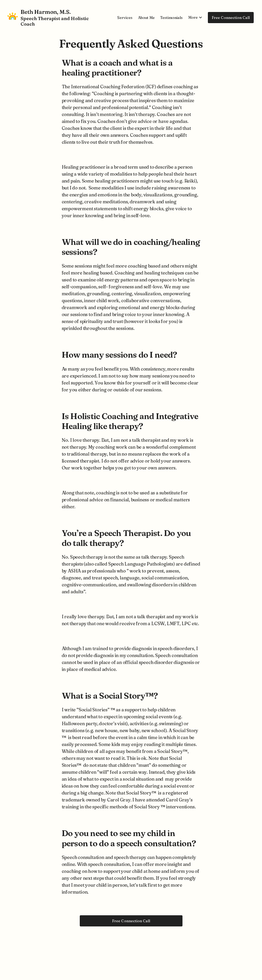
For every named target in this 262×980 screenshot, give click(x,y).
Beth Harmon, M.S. (46, 12)
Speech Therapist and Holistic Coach (55, 21)
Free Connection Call (231, 18)
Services (125, 18)
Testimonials (171, 18)
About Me (146, 18)
